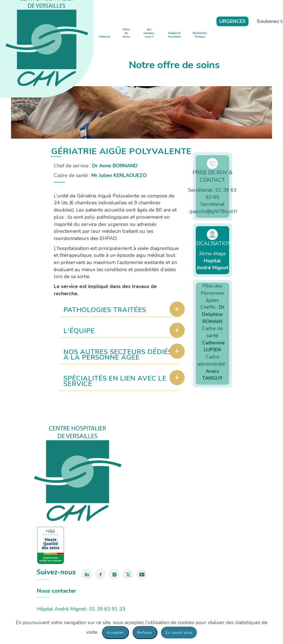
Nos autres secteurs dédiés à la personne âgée (118, 355)
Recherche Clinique (200, 35)
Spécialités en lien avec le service (115, 381)
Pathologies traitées (105, 310)
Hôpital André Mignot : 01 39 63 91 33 (81, 609)
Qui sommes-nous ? (149, 33)
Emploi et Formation (174, 35)
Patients (105, 37)
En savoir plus (179, 633)
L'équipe (79, 331)
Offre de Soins (126, 33)
